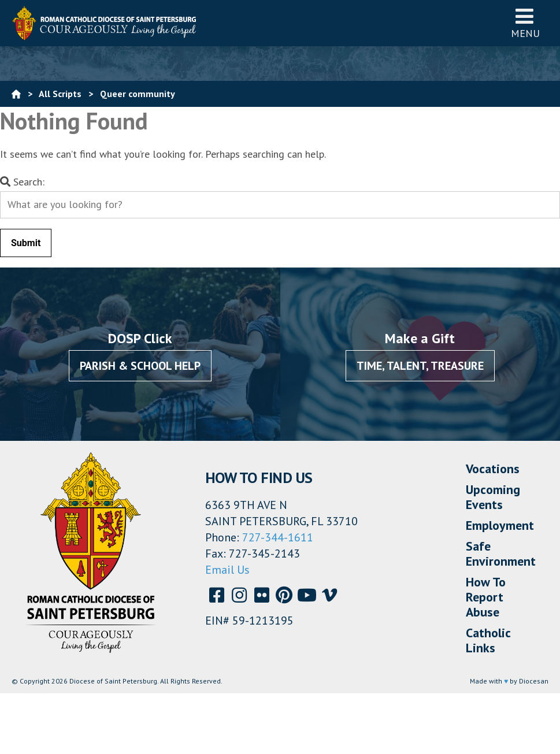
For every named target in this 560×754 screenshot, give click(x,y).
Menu (525, 23)
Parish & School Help (140, 366)
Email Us (227, 570)
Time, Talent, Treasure (420, 366)
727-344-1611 (278, 537)
